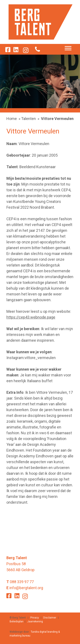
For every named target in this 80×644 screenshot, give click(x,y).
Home (12, 119)
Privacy (35, 618)
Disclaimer (50, 618)
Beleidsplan (17, 622)
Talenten (28, 119)
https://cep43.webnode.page (31, 317)
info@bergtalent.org (26, 588)
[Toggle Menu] (68, 48)
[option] (40, 81)
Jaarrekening (35, 622)
